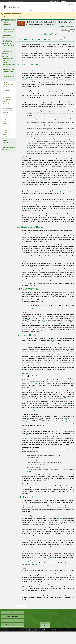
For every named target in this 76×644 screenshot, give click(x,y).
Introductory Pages (7, 25)
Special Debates (7, 67)
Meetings (5, 102)
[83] (64, 205)
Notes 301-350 (6, 126)
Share (71, 4)
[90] (30, 239)
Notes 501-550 (6, 135)
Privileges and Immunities (9, 32)
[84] (28, 208)
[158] (32, 548)
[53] (60, 68)
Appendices (6, 150)
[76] (67, 175)
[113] (28, 322)
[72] (55, 160)
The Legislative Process (8, 69)
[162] (36, 564)
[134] (66, 420)
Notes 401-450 (6, 130)
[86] (70, 215)
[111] (71, 318)
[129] (50, 405)
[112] (28, 320)
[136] (66, 422)
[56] (51, 77)
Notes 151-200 (6, 119)
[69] (73, 145)
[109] (33, 309)
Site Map (44, 630)
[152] (66, 506)
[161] (30, 561)
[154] (61, 518)
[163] (55, 574)
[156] (66, 531)
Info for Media (37, 630)
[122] (36, 383)
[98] (40, 270)
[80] (66, 184)
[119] (53, 342)
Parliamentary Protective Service (13, 621)
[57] (27, 79)
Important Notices (20, 630)
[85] (44, 210)
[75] (61, 173)
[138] (43, 425)
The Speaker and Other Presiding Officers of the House (9, 45)
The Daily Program (7, 54)
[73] (45, 166)
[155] (62, 524)
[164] (59, 579)
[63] (32, 115)
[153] (43, 517)
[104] (52, 280)
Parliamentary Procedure (9, 38)
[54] (26, 77)
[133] (40, 420)
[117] (41, 329)
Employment (67, 10)
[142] (31, 471)
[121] (34, 380)
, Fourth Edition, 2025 (45, 16)
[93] (61, 252)
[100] (40, 272)
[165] (44, 581)
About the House (57, 10)
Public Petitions (7, 143)
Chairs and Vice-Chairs (8, 97)
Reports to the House (8, 110)
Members (40, 10)
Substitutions (6, 95)
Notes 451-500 (6, 132)
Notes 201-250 (6, 121)
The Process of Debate (8, 59)
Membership (6, 93)
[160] (49, 559)
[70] (31, 149)
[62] (55, 104)
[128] (66, 403)
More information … (70, 26)
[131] (73, 418)
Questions (5, 56)
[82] (60, 191)
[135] (27, 422)
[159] (49, 557)
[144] (37, 476)
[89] (42, 234)
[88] (35, 221)
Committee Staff (7, 99)
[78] (32, 181)
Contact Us (58, 630)
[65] (50, 126)
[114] (44, 322)
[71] (62, 153)
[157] (58, 542)
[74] (63, 170)
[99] (72, 270)
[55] (33, 77)
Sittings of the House (8, 51)
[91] (56, 239)
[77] (44, 179)
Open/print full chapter (69, 37)
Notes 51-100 (6, 115)
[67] (62, 132)
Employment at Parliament (13, 625)
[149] (73, 489)
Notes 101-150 (6, 117)
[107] (55, 296)
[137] (73, 424)
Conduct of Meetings (8, 104)
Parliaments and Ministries (9, 29)
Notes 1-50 (6, 113)
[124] (63, 394)
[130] (35, 411)
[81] (29, 191)
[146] (31, 478)
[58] (57, 79)
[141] (70, 444)
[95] (57, 263)
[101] (57, 272)
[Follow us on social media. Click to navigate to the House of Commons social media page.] (45, 625)
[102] (52, 276)
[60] (71, 93)
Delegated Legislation (8, 72)
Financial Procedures (8, 74)
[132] (28, 420)
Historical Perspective (8, 85)
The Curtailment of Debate (9, 65)
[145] (66, 476)
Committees (6, 80)
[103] (33, 278)
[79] (73, 181)
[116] (60, 324)
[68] (32, 141)
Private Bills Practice (8, 145)
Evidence (5, 106)
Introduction (6, 82)
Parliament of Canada (16, 1)
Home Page (6, 22)
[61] (52, 102)
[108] (64, 305)
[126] (56, 401)
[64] (55, 119)
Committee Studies (7, 108)
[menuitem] (55, 1)
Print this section (59, 37)
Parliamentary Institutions (9, 27)
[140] (59, 442)
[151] (30, 493)
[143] (73, 474)
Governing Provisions (8, 87)
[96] (32, 267)
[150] (56, 491)
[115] (71, 322)
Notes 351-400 (6, 128)
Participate (48, 10)
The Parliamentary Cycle (9, 49)
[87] (29, 219)
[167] (27, 599)
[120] (68, 351)
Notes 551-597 (6, 137)
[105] (37, 285)
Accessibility (50, 630)
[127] (33, 403)
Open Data (29, 630)
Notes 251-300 (6, 124)
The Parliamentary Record (9, 147)
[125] (65, 398)
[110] (34, 316)
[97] (70, 267)
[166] (51, 586)
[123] (33, 387)
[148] (48, 480)
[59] (30, 92)
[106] (40, 294)
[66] (48, 130)
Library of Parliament (13, 617)
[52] (27, 50)
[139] (27, 435)
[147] (51, 478)
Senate (13, 613)
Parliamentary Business (30, 10)
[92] (40, 250)
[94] (41, 257)
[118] (41, 331)
